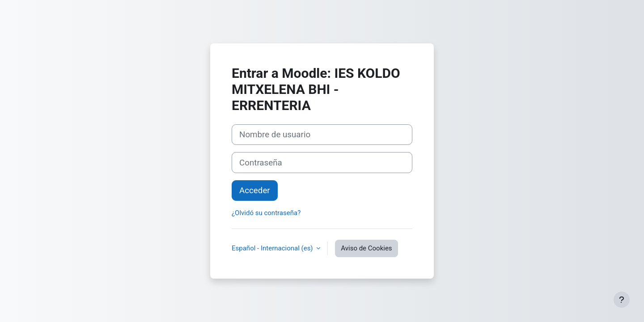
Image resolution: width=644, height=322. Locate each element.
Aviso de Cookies (366, 248)
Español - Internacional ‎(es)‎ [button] (273, 248)
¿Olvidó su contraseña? (266, 213)
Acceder (255, 191)
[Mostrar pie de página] (622, 300)
